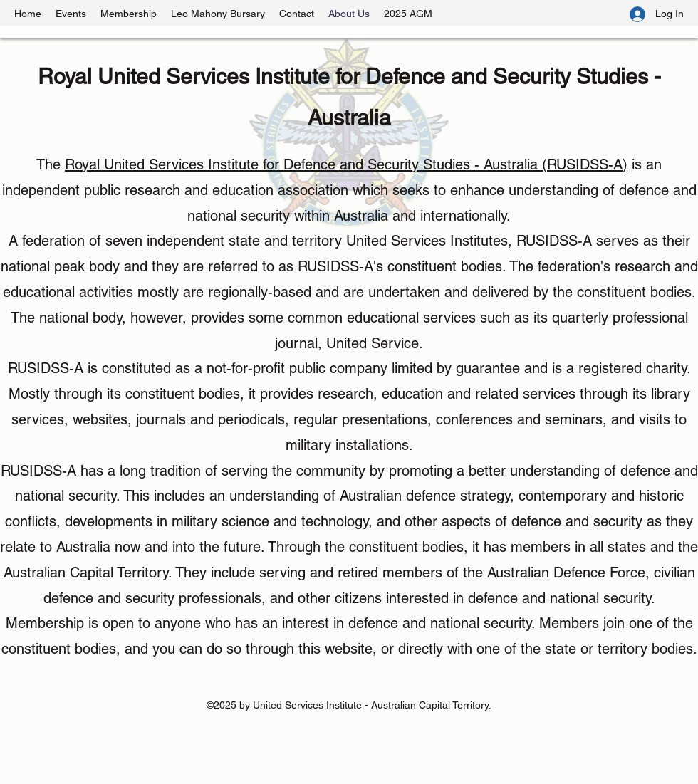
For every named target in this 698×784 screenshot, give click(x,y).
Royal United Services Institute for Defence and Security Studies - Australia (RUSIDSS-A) (346, 164)
